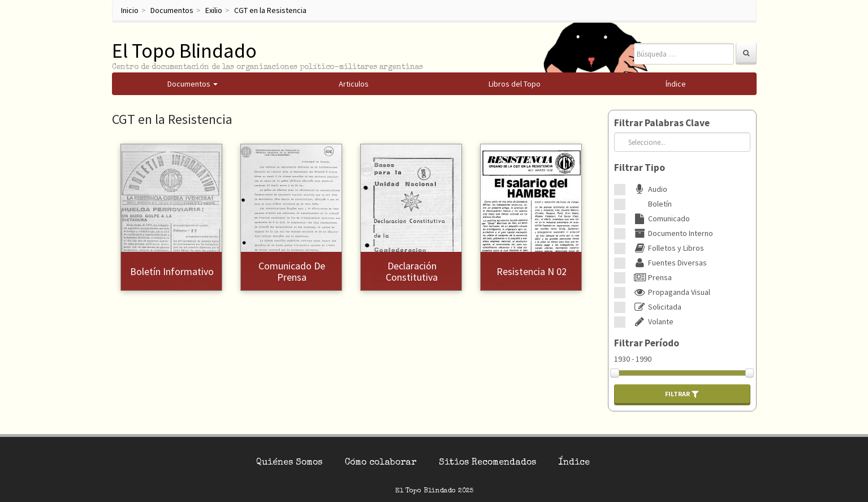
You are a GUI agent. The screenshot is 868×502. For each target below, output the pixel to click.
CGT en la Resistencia (270, 10)
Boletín (651, 204)
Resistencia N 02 (532, 271)
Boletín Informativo (172, 271)
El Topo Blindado (184, 51)
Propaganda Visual (671, 292)
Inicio (130, 10)
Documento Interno (672, 233)
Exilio (214, 10)
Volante (652, 321)
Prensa (651, 277)
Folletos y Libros (668, 248)
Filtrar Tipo (640, 168)
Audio (649, 189)
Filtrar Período (647, 343)
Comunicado (660, 218)
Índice (574, 463)
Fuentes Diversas (669, 263)
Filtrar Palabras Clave (662, 123)
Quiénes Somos (289, 463)
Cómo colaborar (381, 463)
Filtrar (682, 394)
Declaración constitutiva (412, 271)
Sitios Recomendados (487, 463)
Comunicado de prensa (292, 271)
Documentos (172, 10)
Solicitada (656, 307)
